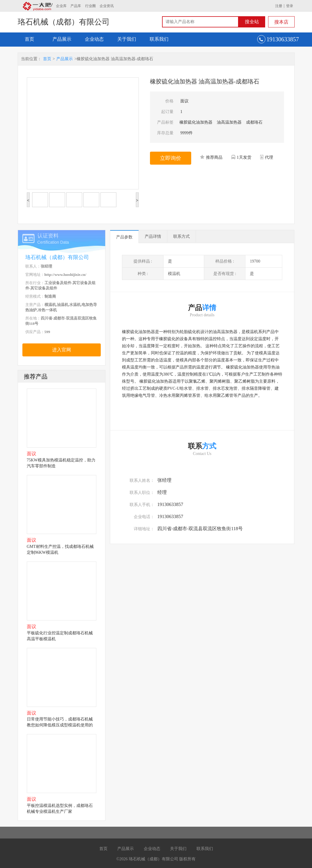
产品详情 (153, 236)
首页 (29, 39)
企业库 (61, 6)
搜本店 (281, 22)
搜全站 (252, 22)
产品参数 (124, 237)
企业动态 (94, 39)
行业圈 (90, 6)
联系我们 (159, 39)
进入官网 (62, 350)
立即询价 (171, 158)
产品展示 (62, 39)
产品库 (76, 6)
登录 (290, 6)
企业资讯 (107, 6)
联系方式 (181, 236)
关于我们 (127, 39)
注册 (279, 6)
